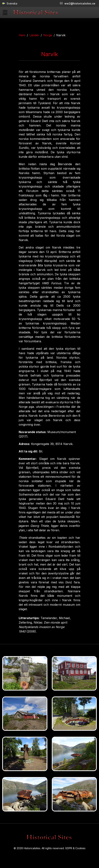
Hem (22, 35)
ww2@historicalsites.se (78, 3)
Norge (48, 35)
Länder (34, 35)
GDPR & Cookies (75, 848)
